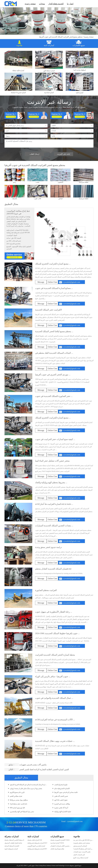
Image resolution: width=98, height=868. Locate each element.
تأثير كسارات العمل (79, 855)
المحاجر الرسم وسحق (80, 846)
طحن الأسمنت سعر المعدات (82, 852)
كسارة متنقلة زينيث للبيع (81, 858)
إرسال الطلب (34, 154)
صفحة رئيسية (30, 4)
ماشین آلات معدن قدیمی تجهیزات (33, 765)
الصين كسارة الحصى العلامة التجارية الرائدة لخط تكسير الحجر (44, 769)
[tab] (19, 43)
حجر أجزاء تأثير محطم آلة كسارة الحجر (83, 849)
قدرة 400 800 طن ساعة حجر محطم (83, 840)
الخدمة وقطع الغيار (56, 4)
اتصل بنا (70, 4)
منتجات (42, 4)
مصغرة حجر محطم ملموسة (82, 843)
